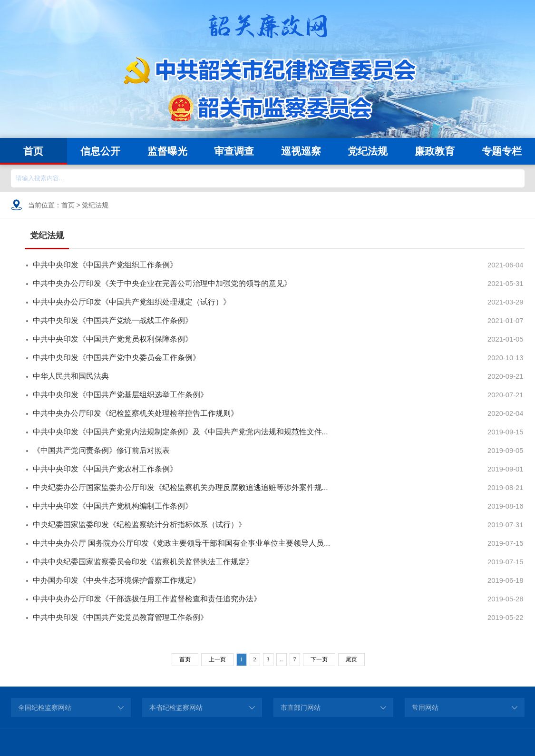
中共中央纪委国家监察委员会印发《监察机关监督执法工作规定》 (143, 562)
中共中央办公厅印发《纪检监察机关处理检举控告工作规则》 (136, 413)
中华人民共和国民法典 (71, 376)
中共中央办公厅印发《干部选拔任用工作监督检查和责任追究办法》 (147, 599)
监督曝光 (167, 151)
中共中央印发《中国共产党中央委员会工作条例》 (117, 358)
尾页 (351, 659)
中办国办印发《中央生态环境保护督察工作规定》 (117, 580)
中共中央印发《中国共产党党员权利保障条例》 (113, 339)
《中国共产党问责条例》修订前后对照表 (101, 450)
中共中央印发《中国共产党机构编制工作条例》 (113, 506)
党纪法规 (368, 151)
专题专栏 (502, 151)
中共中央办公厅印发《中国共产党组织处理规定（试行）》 (132, 302)
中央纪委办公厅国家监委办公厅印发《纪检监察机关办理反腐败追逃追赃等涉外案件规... (180, 487)
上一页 (217, 659)
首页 (33, 151)
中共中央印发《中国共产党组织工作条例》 (105, 265)
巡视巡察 (301, 151)
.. (282, 659)
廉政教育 (435, 151)
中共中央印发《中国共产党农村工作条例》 (105, 469)
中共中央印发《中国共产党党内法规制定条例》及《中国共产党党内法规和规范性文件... (180, 432)
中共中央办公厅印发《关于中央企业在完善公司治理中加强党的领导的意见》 (162, 283)
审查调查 (234, 151)
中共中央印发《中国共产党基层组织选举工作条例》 (120, 395)
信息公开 (100, 151)
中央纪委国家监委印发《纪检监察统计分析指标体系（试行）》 (139, 525)
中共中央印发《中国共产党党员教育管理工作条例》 (120, 617)
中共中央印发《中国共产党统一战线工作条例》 (113, 320)
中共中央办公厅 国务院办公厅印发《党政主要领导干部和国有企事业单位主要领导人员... (182, 543)
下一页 (319, 659)
